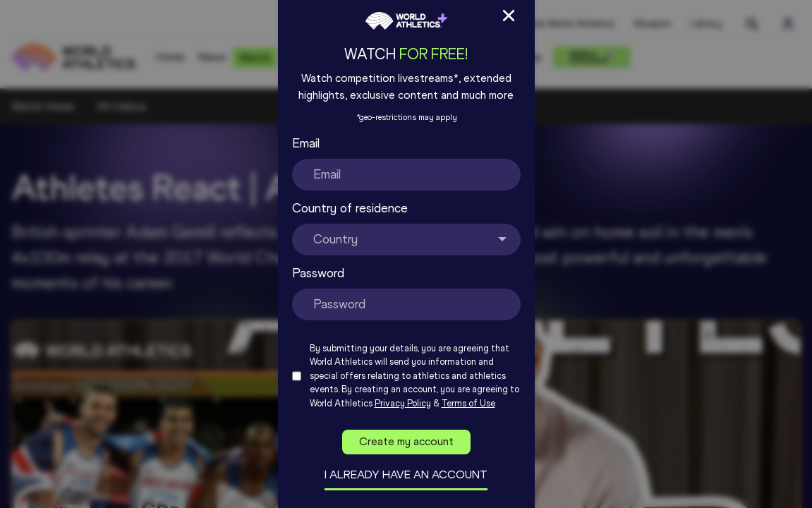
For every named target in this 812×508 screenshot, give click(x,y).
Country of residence (350, 208)
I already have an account (406, 474)
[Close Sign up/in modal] (509, 16)
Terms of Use (468, 403)
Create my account (406, 441)
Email (306, 143)
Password (318, 273)
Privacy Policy (403, 403)
